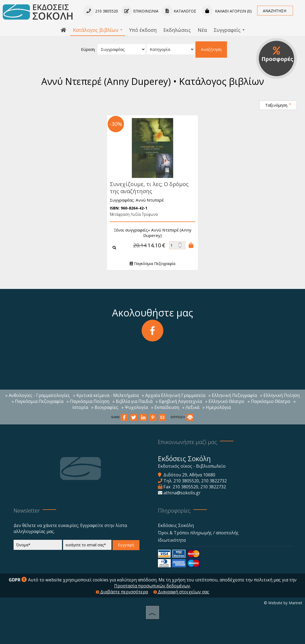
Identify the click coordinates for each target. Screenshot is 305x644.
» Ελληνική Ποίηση (280, 395)
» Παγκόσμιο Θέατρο (269, 401)
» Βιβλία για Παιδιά (133, 401)
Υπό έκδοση (143, 30)
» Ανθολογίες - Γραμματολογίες (38, 395)
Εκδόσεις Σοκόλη (176, 525)
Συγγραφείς (229, 30)
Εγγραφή (126, 545)
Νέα (202, 30)
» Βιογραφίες (105, 407)
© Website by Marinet (283, 603)
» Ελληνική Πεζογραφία (233, 395)
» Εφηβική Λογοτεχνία (179, 401)
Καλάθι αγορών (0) (227, 11)
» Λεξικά (191, 407)
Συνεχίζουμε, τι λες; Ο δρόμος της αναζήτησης (148, 188)
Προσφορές (277, 54)
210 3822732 (214, 481)
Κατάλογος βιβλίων (98, 30)
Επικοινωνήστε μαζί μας (188, 442)
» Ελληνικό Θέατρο (225, 401)
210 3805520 (186, 481)
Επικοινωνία (140, 11)
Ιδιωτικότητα (172, 540)
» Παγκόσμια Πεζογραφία (38, 401)
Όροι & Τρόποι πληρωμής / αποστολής (198, 533)
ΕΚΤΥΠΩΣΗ (182, 417)
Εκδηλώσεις (177, 30)
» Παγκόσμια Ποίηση (88, 401)
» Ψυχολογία (135, 407)
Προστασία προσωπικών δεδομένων (152, 586)
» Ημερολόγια (217, 407)
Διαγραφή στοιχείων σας (181, 592)
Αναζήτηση (211, 49)
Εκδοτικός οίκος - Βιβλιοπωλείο (192, 466)
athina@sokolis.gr (182, 493)
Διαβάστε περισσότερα (122, 592)
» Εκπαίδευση (165, 407)
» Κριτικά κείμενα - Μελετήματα (106, 395)
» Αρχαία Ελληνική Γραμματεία (174, 395)
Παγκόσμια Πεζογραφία (151, 264)
